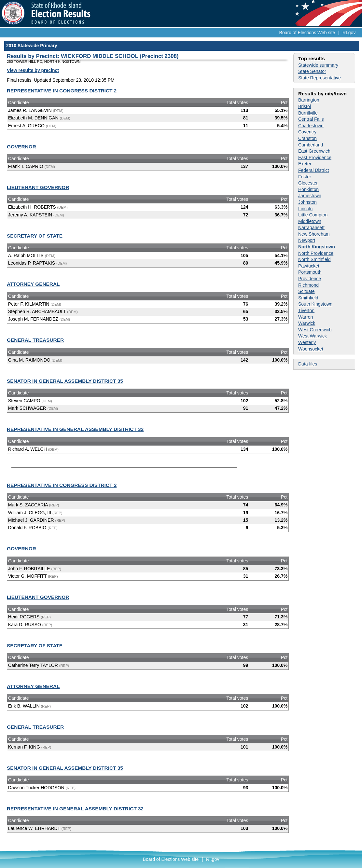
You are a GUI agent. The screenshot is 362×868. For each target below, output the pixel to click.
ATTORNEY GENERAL (33, 284)
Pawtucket (309, 266)
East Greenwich (314, 151)
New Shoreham (314, 234)
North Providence (316, 253)
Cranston (307, 138)
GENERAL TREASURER (35, 340)
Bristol (305, 106)
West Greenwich (315, 330)
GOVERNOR (21, 147)
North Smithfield (314, 259)
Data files (308, 364)
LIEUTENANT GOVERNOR (38, 187)
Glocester (308, 183)
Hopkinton (308, 189)
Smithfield (308, 298)
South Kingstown (315, 304)
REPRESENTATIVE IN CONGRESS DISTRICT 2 (62, 91)
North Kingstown (317, 247)
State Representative (320, 78)
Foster (305, 177)
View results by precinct (33, 70)
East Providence (315, 158)
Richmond (308, 285)
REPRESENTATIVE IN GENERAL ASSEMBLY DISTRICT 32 (75, 429)
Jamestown (310, 196)
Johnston (307, 202)
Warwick (307, 323)
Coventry (307, 132)
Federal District (313, 170)
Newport (307, 240)
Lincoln (305, 209)
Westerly (307, 342)
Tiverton (306, 310)
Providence (310, 279)
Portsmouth (310, 272)
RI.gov (349, 33)
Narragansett (311, 227)
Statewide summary (318, 65)
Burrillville (308, 113)
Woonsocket (311, 349)
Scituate (306, 291)
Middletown (310, 221)
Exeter (305, 164)
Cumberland (311, 145)
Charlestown (311, 126)
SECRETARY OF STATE (35, 236)
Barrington (309, 100)
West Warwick (313, 336)
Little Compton (313, 215)
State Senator (312, 71)
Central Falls (311, 119)
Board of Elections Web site (307, 33)
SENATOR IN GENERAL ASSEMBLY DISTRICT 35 (65, 381)
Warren (306, 317)
